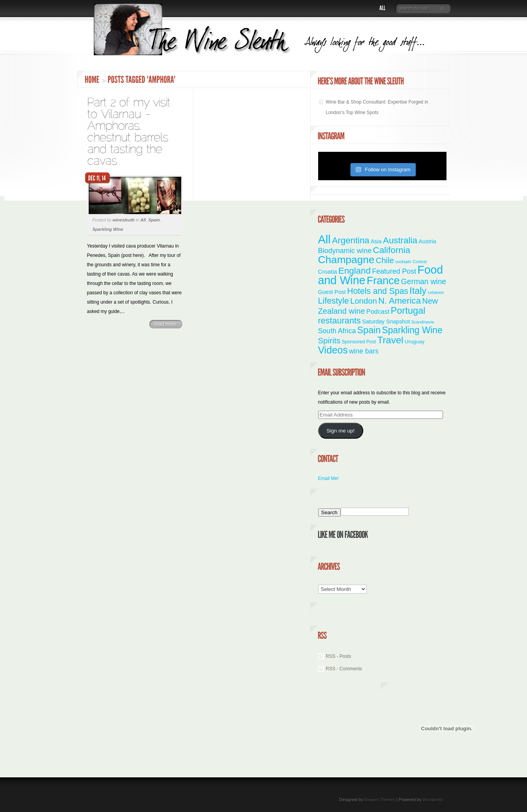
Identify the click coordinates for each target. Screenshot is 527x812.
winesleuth (123, 220)
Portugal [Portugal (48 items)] (408, 310)
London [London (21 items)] (363, 301)
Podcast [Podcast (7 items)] (378, 311)
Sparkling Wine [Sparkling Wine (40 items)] (412, 330)
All (143, 220)
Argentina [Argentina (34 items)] (350, 240)
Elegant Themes (380, 800)
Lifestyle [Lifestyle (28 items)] (334, 301)
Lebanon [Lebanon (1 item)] (436, 292)
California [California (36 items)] (392, 250)
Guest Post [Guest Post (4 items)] (332, 292)
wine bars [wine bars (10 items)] (364, 351)
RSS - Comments (344, 669)
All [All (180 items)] (325, 239)
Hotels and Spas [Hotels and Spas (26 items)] (377, 291)
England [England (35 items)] (355, 271)
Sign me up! (340, 431)
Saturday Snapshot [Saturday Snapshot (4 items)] (386, 322)
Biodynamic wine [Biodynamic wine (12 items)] (345, 250)
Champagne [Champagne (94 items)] (346, 260)
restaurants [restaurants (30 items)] (340, 321)
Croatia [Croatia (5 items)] (328, 272)
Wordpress (433, 800)
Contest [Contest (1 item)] (420, 262)
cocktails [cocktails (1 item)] (403, 262)
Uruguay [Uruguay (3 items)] (414, 342)
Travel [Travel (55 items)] (390, 340)
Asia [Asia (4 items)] (376, 241)
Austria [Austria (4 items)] (427, 241)
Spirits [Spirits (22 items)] (329, 340)
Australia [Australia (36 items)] (400, 240)
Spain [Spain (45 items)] (369, 330)
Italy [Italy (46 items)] (418, 291)
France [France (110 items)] (383, 280)
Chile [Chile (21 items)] (385, 260)
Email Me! (328, 478)
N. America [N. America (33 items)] (399, 301)
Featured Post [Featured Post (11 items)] (394, 271)
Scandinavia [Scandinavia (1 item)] (422, 322)
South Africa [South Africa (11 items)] (337, 331)
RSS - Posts (339, 656)
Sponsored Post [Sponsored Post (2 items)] (359, 342)
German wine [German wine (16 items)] (424, 281)
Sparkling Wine (108, 229)
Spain (154, 220)
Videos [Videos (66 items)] (333, 350)
